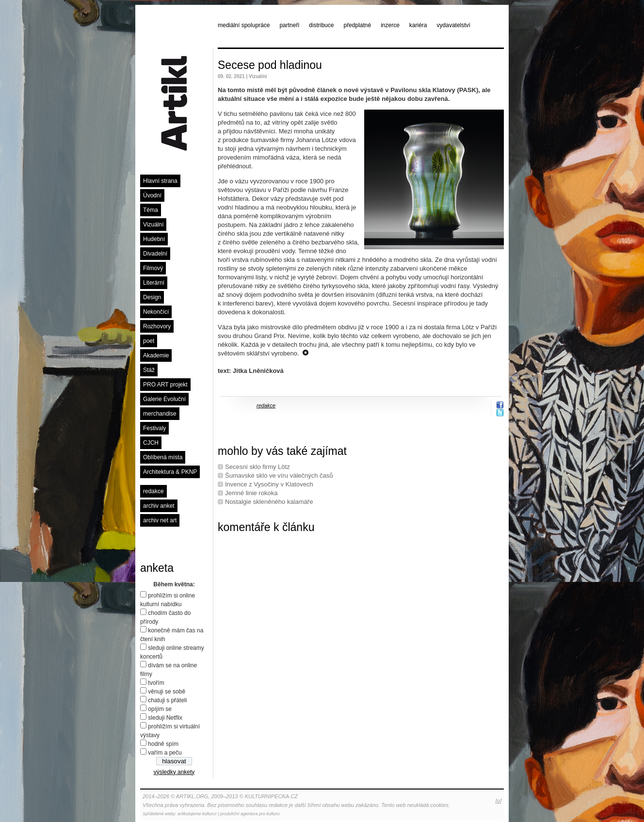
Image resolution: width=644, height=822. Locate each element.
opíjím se (160, 709)
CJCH (151, 443)
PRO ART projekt (165, 385)
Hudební (154, 239)
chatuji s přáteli (167, 700)
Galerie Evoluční (164, 399)
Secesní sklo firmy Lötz (258, 467)
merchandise (160, 414)
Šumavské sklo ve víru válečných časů (279, 475)
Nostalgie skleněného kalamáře (269, 502)
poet (149, 341)
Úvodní (152, 195)
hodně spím (163, 744)
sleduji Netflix (165, 718)
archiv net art (160, 520)
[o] (499, 801)
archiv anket (159, 506)
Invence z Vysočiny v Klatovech (269, 484)
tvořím (156, 683)
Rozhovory (157, 326)
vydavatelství (454, 25)
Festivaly (154, 428)
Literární (154, 283)
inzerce (390, 25)
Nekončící (156, 312)
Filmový (153, 268)
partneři (289, 25)
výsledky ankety (174, 772)
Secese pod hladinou (270, 65)
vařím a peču (165, 753)
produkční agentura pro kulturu (250, 814)
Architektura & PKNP (170, 472)
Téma (151, 210)
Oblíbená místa (163, 457)
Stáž (149, 370)
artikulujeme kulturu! (197, 814)
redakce (153, 491)
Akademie (156, 355)
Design (152, 297)
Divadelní (155, 254)
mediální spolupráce (244, 25)
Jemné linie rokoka (251, 493)
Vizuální (153, 225)
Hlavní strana (160, 181)
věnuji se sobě (167, 692)
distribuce (321, 25)
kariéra (418, 25)
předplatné (357, 25)
